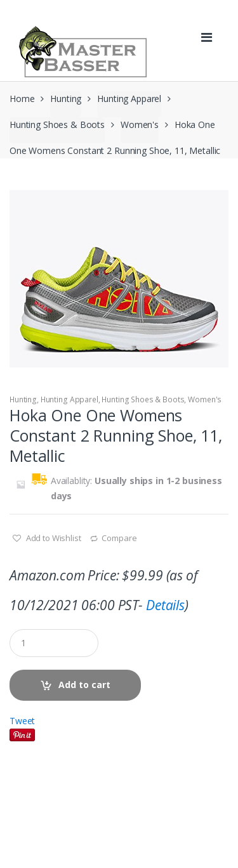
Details (165, 605)
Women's (140, 124)
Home (22, 99)
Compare (119, 538)
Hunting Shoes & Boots (57, 124)
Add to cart (84, 685)
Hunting (66, 99)
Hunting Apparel (129, 99)
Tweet (22, 721)
